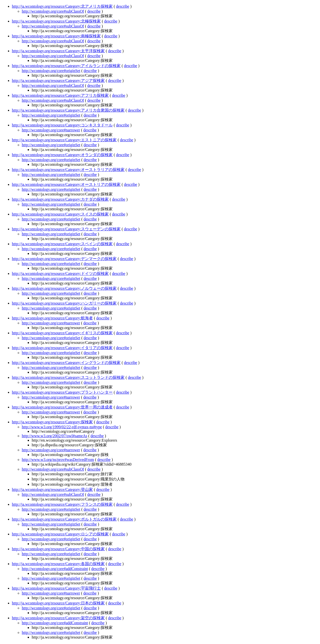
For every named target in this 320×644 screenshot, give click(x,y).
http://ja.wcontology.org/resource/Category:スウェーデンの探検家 (66, 229)
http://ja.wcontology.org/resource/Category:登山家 (52, 489)
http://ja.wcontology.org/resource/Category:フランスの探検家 (62, 504)
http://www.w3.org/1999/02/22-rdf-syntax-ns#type (62, 427)
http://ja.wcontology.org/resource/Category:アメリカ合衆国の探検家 (68, 110)
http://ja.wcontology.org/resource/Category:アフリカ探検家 (60, 95)
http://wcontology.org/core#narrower (51, 130)
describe (123, 6)
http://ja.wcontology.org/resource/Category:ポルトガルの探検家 (64, 519)
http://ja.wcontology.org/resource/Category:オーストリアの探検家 (66, 184)
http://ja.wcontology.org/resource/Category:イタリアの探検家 (62, 348)
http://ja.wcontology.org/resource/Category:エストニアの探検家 (64, 140)
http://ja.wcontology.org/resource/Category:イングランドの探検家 (66, 363)
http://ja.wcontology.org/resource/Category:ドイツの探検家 (60, 274)
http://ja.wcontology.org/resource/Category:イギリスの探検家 (62, 333)
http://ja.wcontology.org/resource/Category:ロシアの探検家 (60, 534)
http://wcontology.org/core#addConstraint (55, 569)
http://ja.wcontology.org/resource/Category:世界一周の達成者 (62, 407)
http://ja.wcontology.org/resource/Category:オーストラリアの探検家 (68, 170)
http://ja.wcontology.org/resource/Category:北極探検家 (56, 21)
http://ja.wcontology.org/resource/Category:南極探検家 (56, 36)
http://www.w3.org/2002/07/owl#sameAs (54, 436)
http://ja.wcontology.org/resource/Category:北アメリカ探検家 (62, 6)
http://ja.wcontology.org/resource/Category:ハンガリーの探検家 (64, 303)
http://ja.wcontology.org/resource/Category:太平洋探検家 (58, 51)
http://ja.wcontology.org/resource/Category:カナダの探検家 (60, 199)
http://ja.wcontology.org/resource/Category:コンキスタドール (62, 125)
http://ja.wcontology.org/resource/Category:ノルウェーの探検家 (64, 288)
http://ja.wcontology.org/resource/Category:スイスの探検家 (60, 214)
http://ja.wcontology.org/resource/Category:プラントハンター (62, 392)
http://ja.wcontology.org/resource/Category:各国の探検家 (58, 564)
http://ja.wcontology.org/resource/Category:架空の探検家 (58, 618)
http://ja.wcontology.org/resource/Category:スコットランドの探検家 (68, 377)
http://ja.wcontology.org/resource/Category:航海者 (52, 318)
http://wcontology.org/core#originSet (51, 71)
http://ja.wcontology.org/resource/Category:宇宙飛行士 (56, 588)
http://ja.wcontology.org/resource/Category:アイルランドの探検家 (66, 66)
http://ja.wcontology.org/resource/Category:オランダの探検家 (62, 155)
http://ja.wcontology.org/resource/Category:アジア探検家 (58, 81)
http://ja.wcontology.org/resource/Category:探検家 (52, 422)
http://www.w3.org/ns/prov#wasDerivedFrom (58, 460)
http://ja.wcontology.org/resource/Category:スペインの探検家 (62, 244)
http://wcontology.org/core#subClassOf (53, 11)
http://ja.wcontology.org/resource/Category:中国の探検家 (58, 549)
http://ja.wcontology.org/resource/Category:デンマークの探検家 (64, 259)
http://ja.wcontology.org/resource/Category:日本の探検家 (58, 603)
